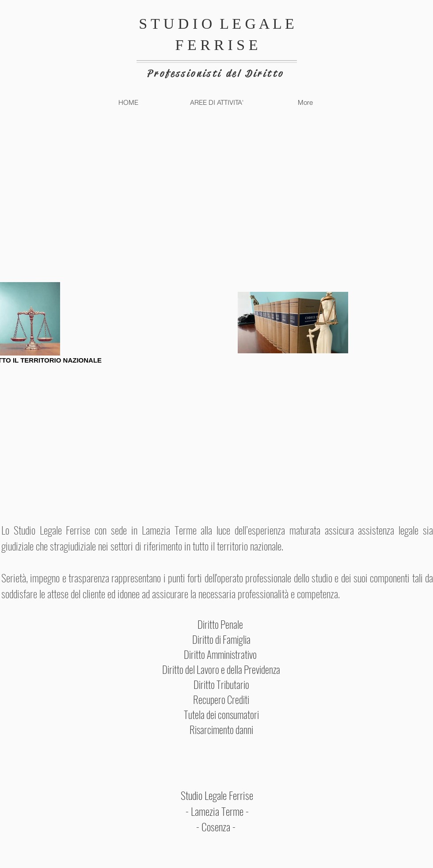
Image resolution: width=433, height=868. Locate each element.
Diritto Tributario (221, 684)
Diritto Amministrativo (221, 654)
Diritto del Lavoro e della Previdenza (221, 669)
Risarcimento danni (221, 730)
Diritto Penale (221, 624)
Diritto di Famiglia (221, 639)
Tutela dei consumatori (221, 715)
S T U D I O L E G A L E (216, 24)
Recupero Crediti (221, 700)
